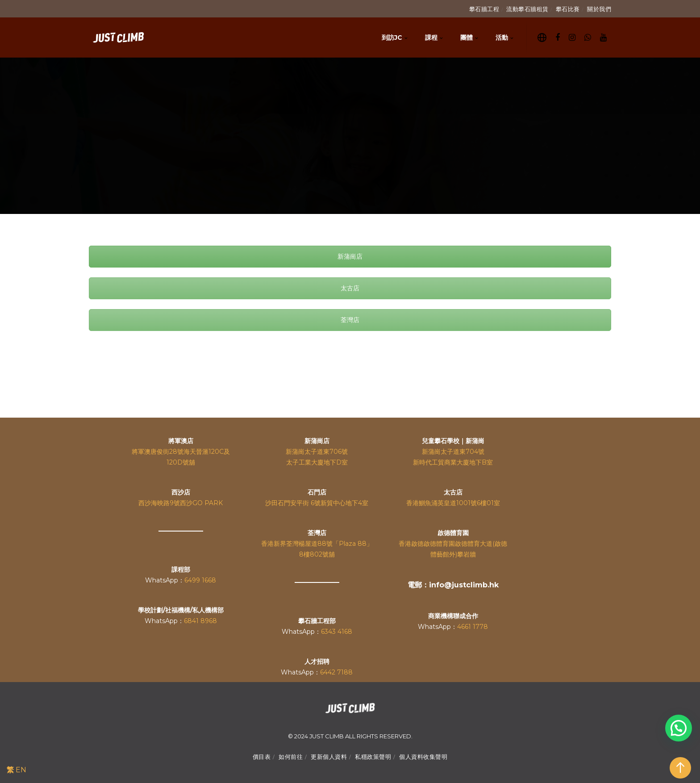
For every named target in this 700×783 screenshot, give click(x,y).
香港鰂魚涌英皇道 (431, 503)
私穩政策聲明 (373, 757)
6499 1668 (200, 580)
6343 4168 (337, 632)
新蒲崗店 (350, 256)
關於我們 (599, 9)
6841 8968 (200, 621)
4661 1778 (473, 627)
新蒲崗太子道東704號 (453, 452)
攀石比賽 (568, 9)
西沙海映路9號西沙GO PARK (181, 503)
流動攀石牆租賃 (527, 9)
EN (21, 770)
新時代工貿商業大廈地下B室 (453, 462)
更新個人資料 (329, 757)
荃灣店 (350, 320)
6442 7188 (336, 672)
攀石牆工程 (484, 9)
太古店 (350, 288)
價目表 (262, 757)
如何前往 (291, 757)
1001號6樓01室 (478, 503)
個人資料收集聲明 (423, 757)
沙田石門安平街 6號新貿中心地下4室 (317, 503)
